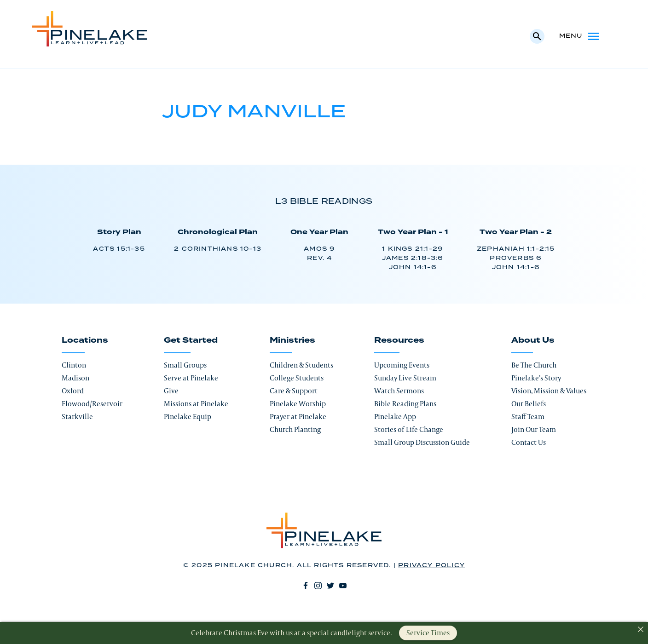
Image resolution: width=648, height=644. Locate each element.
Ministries (292, 340)
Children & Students (301, 365)
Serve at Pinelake (191, 378)
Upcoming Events (402, 365)
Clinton (74, 365)
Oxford (73, 391)
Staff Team (528, 417)
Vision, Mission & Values (549, 391)
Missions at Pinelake (196, 404)
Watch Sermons (399, 391)
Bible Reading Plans (405, 404)
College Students (297, 378)
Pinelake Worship (298, 404)
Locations (85, 340)
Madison (75, 378)
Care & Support (294, 391)
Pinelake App (395, 417)
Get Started (191, 340)
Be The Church (534, 365)
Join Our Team (534, 429)
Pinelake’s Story (536, 378)
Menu (580, 36)
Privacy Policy (431, 566)
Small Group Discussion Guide (422, 442)
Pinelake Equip (188, 417)
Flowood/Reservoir (92, 404)
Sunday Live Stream (405, 378)
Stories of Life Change (409, 429)
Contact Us (529, 442)
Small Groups (185, 365)
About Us (533, 340)
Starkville (77, 417)
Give (171, 391)
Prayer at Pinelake (298, 417)
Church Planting (295, 429)
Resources (399, 340)
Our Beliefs (529, 404)
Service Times (428, 633)
